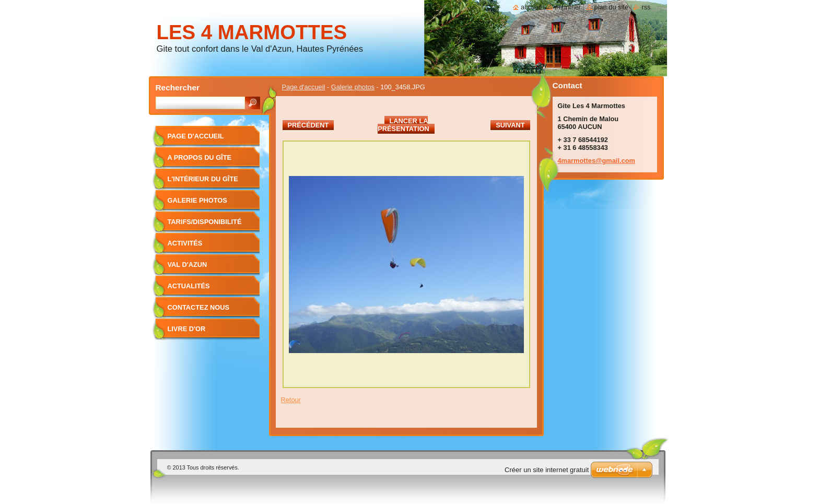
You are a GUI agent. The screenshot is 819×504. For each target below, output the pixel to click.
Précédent (308, 125)
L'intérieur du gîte (203, 179)
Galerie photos (353, 87)
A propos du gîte (200, 157)
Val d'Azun (188, 265)
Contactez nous (198, 307)
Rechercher (178, 87)
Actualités (189, 286)
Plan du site (611, 7)
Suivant (510, 125)
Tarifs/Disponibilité (205, 222)
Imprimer (568, 7)
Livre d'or (187, 329)
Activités (185, 243)
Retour (291, 400)
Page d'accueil (304, 87)
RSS (646, 7)
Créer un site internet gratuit (547, 470)
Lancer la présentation (403, 125)
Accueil (531, 7)
